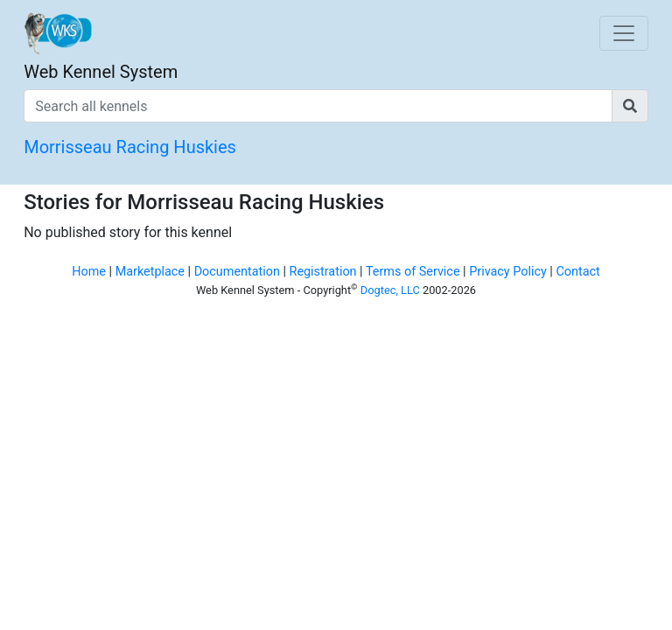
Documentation (237, 272)
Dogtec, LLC (390, 290)
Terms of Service (413, 272)
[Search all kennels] (318, 106)
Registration (323, 272)
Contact (577, 272)
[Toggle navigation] (624, 33)
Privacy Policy (508, 272)
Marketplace (150, 272)
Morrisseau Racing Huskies (130, 147)
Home (89, 272)
